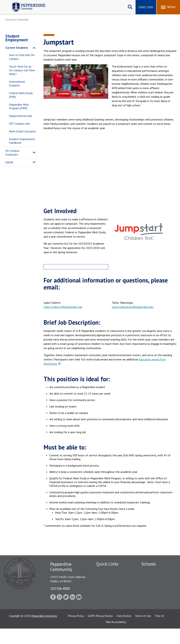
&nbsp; (110, 170)
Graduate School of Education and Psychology (157, 595)
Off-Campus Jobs (20, 124)
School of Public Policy (155, 607)
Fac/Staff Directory (108, 571)
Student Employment (17, 38)
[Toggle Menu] (168, 7)
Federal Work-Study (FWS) (21, 95)
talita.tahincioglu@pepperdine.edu (133, 307)
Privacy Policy (76, 631)
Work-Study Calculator (22, 131)
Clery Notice (124, 631)
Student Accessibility (109, 599)
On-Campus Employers (12, 153)
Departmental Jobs (21, 116)
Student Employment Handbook (22, 141)
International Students (17, 83)
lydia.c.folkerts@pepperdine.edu (63, 307)
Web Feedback (105, 612)
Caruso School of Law (155, 577)
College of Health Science (157, 613)
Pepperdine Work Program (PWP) (19, 106)
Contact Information (109, 606)
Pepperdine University (44, 631)
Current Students (17, 48)
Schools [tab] (149, 564)
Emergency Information (111, 583)
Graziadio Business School (157, 583)
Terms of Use (143, 631)
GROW (9, 162)
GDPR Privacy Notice (100, 631)
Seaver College (150, 571)
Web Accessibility (116, 637)
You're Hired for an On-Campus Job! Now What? (22, 70)
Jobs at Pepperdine (108, 593)
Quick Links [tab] (107, 564)
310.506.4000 (60, 588)
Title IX (159, 631)
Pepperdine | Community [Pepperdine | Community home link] (26, 3)
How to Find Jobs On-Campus (22, 57)
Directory (146, 7)
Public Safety (104, 577)
